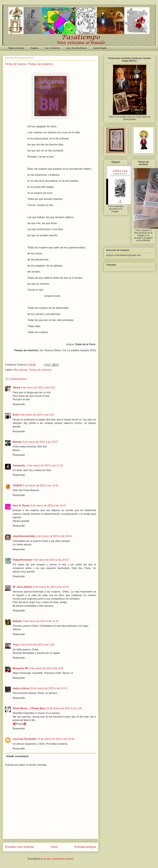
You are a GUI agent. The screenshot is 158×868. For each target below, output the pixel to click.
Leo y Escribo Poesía (76, 48)
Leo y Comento (52, 48)
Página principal (16, 48)
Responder (19, 404)
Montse (17, 442)
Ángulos (34, 48)
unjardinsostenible (24, 536)
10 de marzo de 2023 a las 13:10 (49, 688)
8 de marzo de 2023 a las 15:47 (48, 506)
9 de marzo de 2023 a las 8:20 (46, 668)
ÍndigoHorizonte (22, 560)
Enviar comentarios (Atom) (59, 859)
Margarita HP (20, 668)
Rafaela (17, 621)
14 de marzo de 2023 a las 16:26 (56, 739)
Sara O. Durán (21, 506)
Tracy (16, 645)
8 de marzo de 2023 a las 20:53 (51, 560)
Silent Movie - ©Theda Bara (29, 708)
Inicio (54, 847)
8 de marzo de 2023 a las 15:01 (41, 485)
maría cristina (21, 688)
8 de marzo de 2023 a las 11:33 (45, 465)
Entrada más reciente (19, 847)
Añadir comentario (17, 756)
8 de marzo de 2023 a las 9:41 (37, 415)
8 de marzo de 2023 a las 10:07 (40, 442)
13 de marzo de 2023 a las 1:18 (64, 708)
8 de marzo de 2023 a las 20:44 (54, 536)
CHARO (17, 485)
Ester (16, 415)
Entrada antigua (85, 847)
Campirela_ (19, 465)
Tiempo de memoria (40, 370)
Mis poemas (21, 370)
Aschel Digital (100, 48)
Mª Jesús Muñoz (22, 587)
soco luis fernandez (24, 739)
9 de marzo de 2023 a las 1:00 (37, 645)
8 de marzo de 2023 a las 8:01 (38, 388)
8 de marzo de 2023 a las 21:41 (41, 621)
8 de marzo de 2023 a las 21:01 (51, 587)
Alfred (16, 388)
